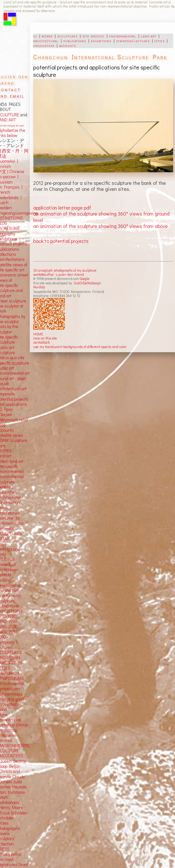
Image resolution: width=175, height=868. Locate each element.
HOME (38, 334)
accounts (68, 45)
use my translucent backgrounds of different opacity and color (80, 347)
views (18, 435)
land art (149, 36)
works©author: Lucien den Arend (59, 274)
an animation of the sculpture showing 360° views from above (100, 226)
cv (35, 36)
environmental (123, 36)
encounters (44, 45)
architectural (46, 41)
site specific (93, 36)
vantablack (41, 342)
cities (159, 41)
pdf (87, 207)
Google (85, 279)
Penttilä (39, 287)
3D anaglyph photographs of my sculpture (65, 270)
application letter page (58, 207)
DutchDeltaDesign (87, 283)
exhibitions (101, 41)
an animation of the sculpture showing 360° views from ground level (101, 217)
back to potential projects (61, 241)
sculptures (67, 36)
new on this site (45, 338)
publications (75, 41)
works (47, 36)
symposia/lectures (133, 41)
